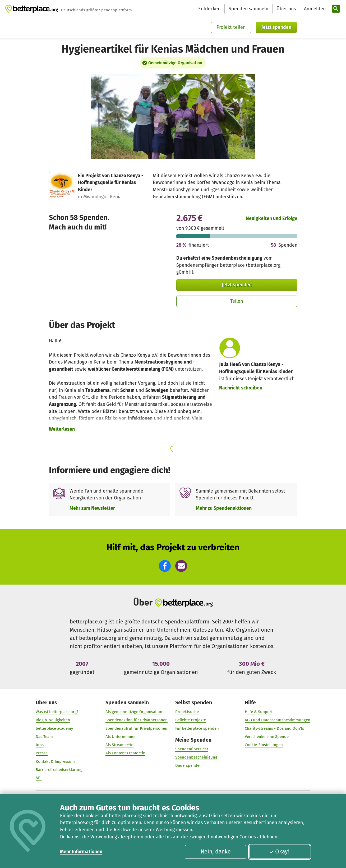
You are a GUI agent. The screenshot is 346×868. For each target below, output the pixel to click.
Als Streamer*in (119, 745)
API (39, 778)
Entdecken (209, 9)
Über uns (286, 9)
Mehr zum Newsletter (92, 508)
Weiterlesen (62, 429)
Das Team (44, 737)
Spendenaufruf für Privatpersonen (136, 728)
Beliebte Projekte (190, 720)
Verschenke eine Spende (267, 737)
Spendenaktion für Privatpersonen (137, 720)
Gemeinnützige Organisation (175, 63)
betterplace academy (54, 728)
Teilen (237, 301)
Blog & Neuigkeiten (53, 720)
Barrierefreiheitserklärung (59, 770)
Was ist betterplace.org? (57, 712)
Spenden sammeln (248, 9)
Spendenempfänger (197, 265)
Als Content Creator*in (125, 753)
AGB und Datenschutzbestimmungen (278, 720)
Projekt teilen (231, 27)
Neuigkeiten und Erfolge (272, 218)
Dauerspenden (188, 765)
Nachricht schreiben (241, 388)
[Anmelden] (314, 9)
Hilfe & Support (259, 712)
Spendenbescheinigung (196, 757)
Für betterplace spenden (197, 728)
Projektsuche (187, 712)
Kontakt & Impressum (55, 761)
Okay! (279, 852)
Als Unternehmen (121, 737)
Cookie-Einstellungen (264, 745)
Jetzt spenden (276, 27)
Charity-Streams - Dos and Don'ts (274, 728)
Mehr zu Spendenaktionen (224, 508)
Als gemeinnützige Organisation (134, 712)
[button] (165, 566)
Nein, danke (216, 852)
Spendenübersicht (191, 749)
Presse (42, 753)
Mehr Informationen (81, 852)
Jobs (40, 745)
